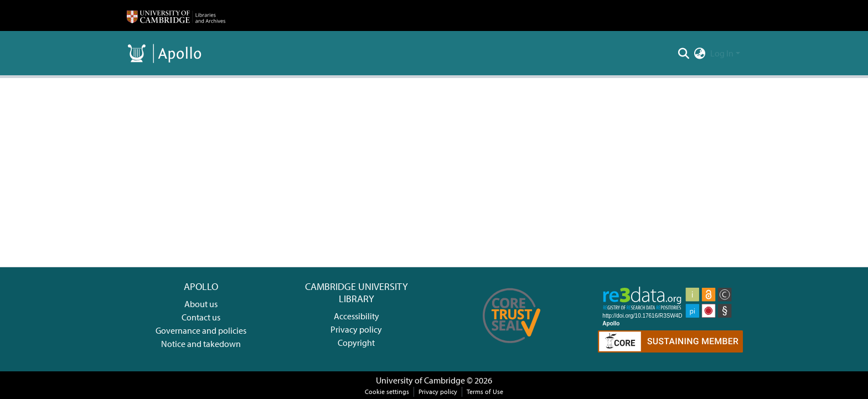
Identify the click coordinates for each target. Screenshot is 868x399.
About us (201, 304)
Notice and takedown (201, 344)
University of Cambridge (420, 380)
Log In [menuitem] (722, 53)
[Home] (176, 15)
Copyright (356, 343)
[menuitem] (700, 53)
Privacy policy (356, 329)
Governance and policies (201, 330)
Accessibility (356, 316)
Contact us (201, 317)
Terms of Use (485, 392)
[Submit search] (684, 53)
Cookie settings (387, 392)
